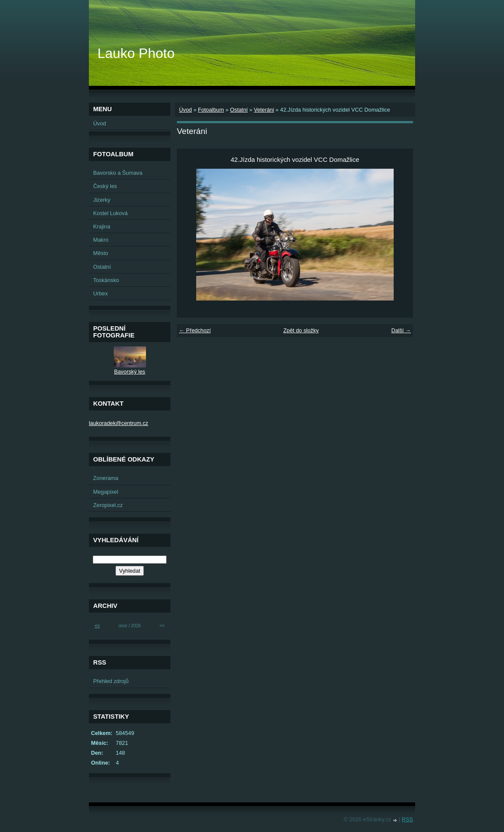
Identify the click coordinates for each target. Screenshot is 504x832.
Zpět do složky (301, 330)
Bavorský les (130, 372)
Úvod (185, 110)
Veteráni (264, 110)
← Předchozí (195, 330)
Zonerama (106, 478)
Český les (105, 186)
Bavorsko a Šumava (118, 173)
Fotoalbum (211, 110)
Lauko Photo (136, 53)
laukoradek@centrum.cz (118, 423)
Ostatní (239, 110)
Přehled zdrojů (111, 681)
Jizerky (102, 200)
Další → (401, 330)
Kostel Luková (110, 213)
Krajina (102, 226)
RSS (407, 819)
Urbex (100, 293)
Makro (101, 240)
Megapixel (106, 492)
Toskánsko (106, 280)
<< (97, 626)
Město (101, 253)
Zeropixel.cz (108, 505)
